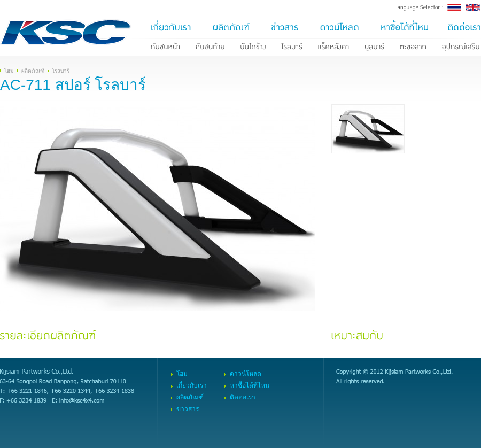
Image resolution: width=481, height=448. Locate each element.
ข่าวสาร (188, 409)
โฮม (9, 71)
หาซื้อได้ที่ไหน (250, 385)
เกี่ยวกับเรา (192, 385)
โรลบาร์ (61, 71)
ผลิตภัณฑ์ (33, 71)
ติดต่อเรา (243, 397)
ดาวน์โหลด (246, 374)
